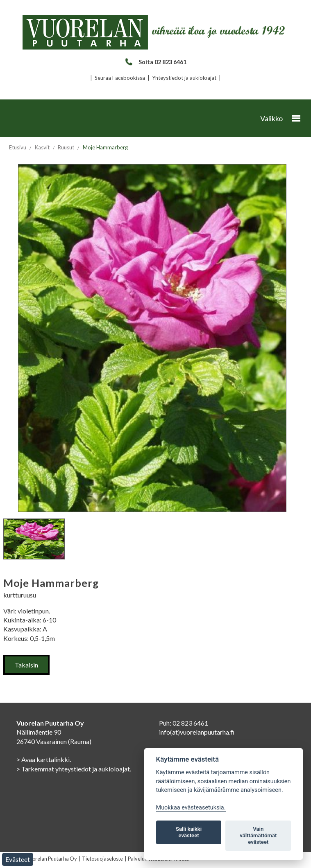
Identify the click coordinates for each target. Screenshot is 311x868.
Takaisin (26, 665)
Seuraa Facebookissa (120, 78)
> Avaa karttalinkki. (44, 759)
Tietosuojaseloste (102, 859)
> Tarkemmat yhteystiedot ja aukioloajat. (74, 769)
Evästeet (18, 859)
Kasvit (42, 147)
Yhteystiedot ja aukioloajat (184, 78)
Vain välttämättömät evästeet (258, 835)
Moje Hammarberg (105, 147)
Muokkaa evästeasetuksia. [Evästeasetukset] (191, 808)
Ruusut (66, 147)
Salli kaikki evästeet (189, 832)
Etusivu (18, 147)
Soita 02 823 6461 (155, 62)
